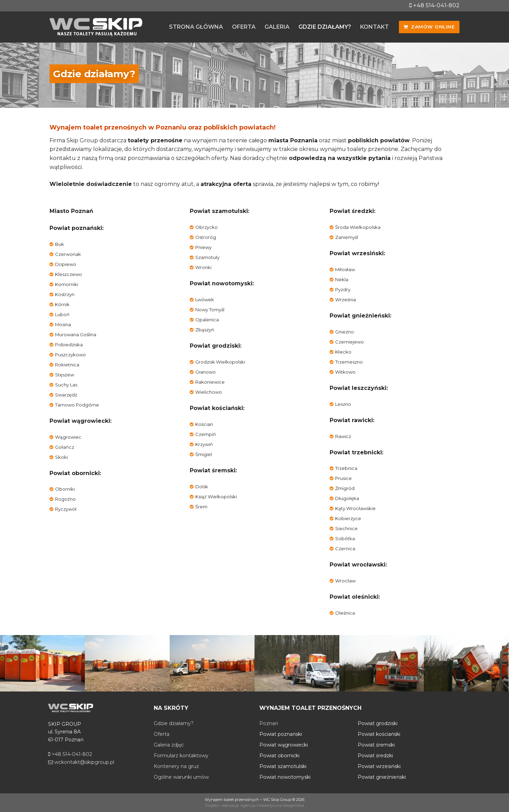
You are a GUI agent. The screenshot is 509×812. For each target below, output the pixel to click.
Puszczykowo (70, 355)
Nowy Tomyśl (210, 310)
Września (346, 300)
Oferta (162, 734)
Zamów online (429, 27)
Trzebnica (346, 468)
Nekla (342, 279)
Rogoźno (65, 499)
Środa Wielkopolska (358, 227)
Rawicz (343, 436)
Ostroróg (206, 237)
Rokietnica (67, 365)
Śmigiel (204, 454)
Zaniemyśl (347, 237)
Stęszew (65, 375)
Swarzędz (66, 395)
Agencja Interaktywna (261, 805)
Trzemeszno (349, 362)
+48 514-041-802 (434, 5)
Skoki (61, 457)
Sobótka (345, 538)
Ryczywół (66, 509)
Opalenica (207, 320)
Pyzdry (343, 289)
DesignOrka (293, 805)
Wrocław (345, 581)
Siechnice (346, 528)
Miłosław (345, 269)
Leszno (343, 404)
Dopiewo (66, 264)
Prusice (343, 478)
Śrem (201, 507)
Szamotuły (207, 257)
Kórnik (62, 304)
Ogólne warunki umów (181, 777)
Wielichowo (209, 392)
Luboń (62, 314)
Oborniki (65, 489)
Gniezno (345, 332)
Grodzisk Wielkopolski (220, 362)
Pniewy (203, 247)
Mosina (63, 324)
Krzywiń (204, 444)
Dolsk (202, 487)
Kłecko (343, 352)
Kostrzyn (65, 294)
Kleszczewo (69, 274)
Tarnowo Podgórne (77, 405)
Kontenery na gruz (176, 766)
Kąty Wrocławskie (355, 508)
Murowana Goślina (76, 334)
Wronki (203, 267)
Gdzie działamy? (174, 723)
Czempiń (206, 434)
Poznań (269, 723)
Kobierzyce (348, 518)
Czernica (345, 548)
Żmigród (345, 488)
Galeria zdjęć (169, 745)
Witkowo (345, 372)
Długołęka (347, 498)
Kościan (204, 424)
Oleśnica (345, 613)
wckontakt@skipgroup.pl (81, 762)
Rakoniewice (210, 382)
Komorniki (67, 284)
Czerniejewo (350, 342)
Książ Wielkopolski (216, 497)
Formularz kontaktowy (181, 756)
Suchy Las (66, 385)
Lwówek (205, 300)
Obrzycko (207, 227)
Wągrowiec (68, 437)
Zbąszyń (205, 330)
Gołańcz (65, 447)
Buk (60, 244)
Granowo (206, 372)
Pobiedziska (69, 345)
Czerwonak (68, 254)
